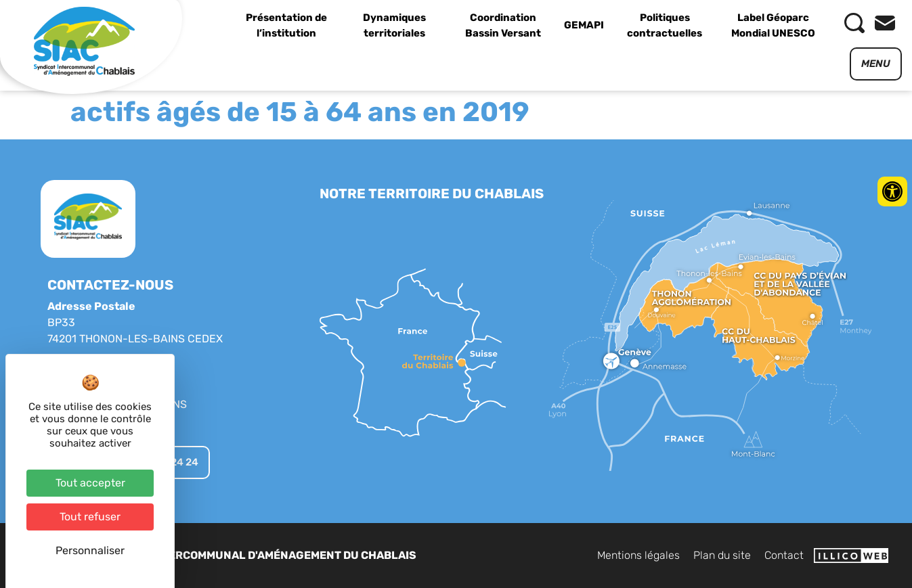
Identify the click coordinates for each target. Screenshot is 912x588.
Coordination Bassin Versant (503, 25)
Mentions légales (638, 555)
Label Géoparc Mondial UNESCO (773, 25)
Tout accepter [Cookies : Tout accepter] (90, 483)
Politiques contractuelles (665, 25)
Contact (784, 555)
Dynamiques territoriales (394, 25)
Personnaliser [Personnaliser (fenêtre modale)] (90, 550)
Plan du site (722, 555)
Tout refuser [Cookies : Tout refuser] (90, 517)
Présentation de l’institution (286, 25)
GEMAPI (584, 25)
